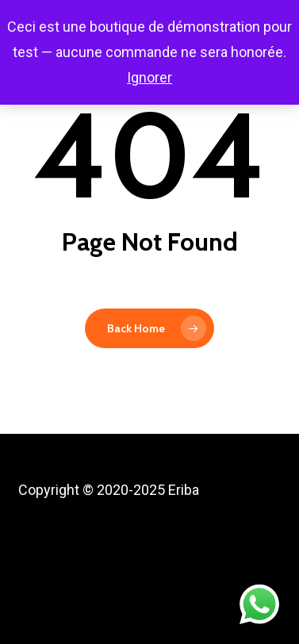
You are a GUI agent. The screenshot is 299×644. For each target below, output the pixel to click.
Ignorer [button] (149, 77)
